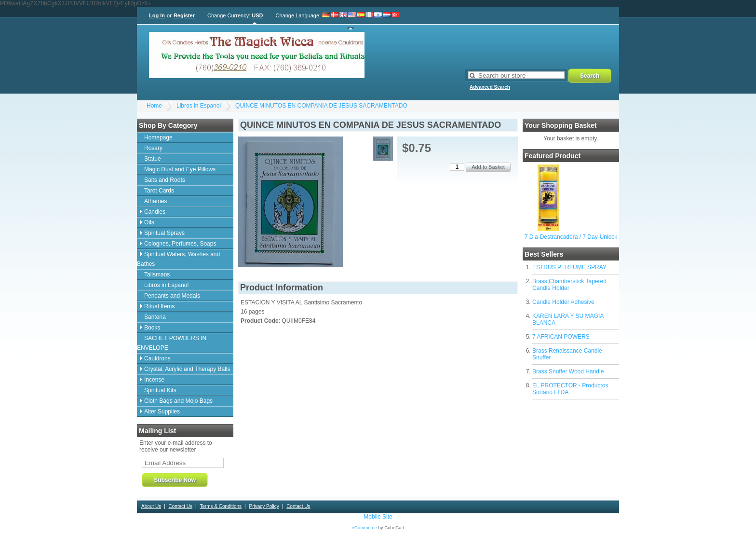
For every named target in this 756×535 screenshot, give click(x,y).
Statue (153, 159)
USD (257, 15)
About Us (151, 506)
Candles (155, 212)
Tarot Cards (159, 191)
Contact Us (181, 506)
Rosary (153, 148)
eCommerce (364, 528)
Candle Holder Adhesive (563, 302)
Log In (157, 15)
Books (152, 328)
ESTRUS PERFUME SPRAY (569, 267)
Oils (149, 222)
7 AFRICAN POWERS (561, 337)
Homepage (158, 137)
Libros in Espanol (199, 106)
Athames (155, 201)
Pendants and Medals (172, 296)
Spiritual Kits (160, 390)
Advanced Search (490, 87)
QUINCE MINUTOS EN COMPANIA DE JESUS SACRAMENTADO (321, 106)
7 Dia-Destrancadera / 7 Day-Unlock (571, 237)
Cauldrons (157, 358)
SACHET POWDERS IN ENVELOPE (172, 343)
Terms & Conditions (221, 506)
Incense (154, 380)
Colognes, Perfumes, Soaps (180, 244)
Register (184, 15)
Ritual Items (159, 306)
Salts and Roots (165, 180)
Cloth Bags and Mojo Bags (178, 401)
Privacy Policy (264, 506)
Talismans (157, 274)
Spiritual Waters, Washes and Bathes (178, 259)
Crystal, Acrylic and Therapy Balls (187, 369)
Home (154, 106)
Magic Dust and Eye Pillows (180, 169)
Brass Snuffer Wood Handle (568, 371)
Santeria (155, 317)
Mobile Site (378, 517)
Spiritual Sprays (164, 233)
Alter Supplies (162, 412)
